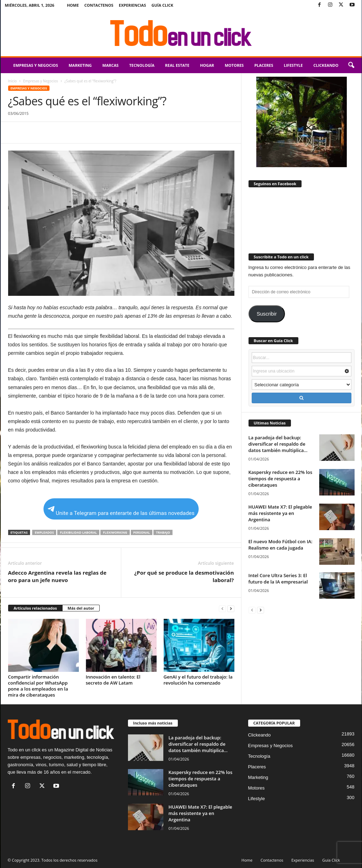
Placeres (264, 65)
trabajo (163, 532)
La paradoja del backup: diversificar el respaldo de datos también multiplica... (278, 444)
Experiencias (132, 5)
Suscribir (267, 314)
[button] (351, 65)
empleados (44, 532)
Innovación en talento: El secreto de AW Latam (113, 680)
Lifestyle (293, 65)
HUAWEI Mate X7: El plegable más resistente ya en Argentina (280, 513)
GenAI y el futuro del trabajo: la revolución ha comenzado (198, 680)
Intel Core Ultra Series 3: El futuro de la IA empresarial (278, 579)
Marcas (111, 65)
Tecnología (142, 65)
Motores (234, 65)
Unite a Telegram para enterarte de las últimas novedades (121, 511)
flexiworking (115, 532)
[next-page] (231, 608)
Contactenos (99, 5)
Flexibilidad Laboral (78, 532)
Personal (142, 532)
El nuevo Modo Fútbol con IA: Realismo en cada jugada (281, 545)
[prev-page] (222, 608)
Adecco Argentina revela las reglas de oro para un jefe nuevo (57, 576)
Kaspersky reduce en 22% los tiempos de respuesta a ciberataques (281, 479)
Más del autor (81, 608)
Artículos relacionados (36, 608)
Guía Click (163, 5)
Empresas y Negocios (36, 65)
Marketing (80, 65)
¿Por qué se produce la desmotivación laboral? (184, 576)
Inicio (13, 81)
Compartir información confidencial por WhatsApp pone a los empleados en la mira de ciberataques (38, 686)
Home (73, 5)
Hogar (207, 65)
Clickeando (326, 65)
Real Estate (177, 65)
